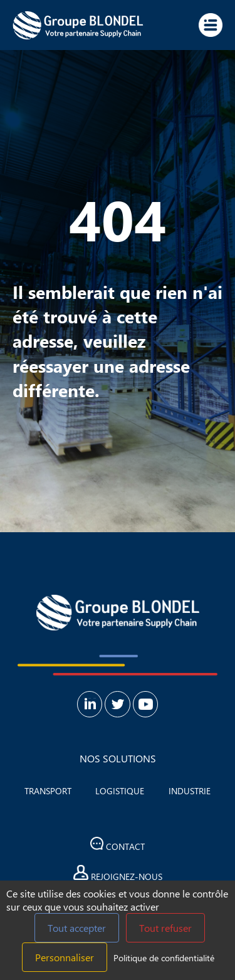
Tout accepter (77, 928)
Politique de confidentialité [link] (164, 958)
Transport (48, 791)
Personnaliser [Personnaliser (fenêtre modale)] (65, 957)
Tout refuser (165, 928)
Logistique (120, 791)
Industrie (190, 791)
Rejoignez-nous (118, 874)
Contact (118, 845)
